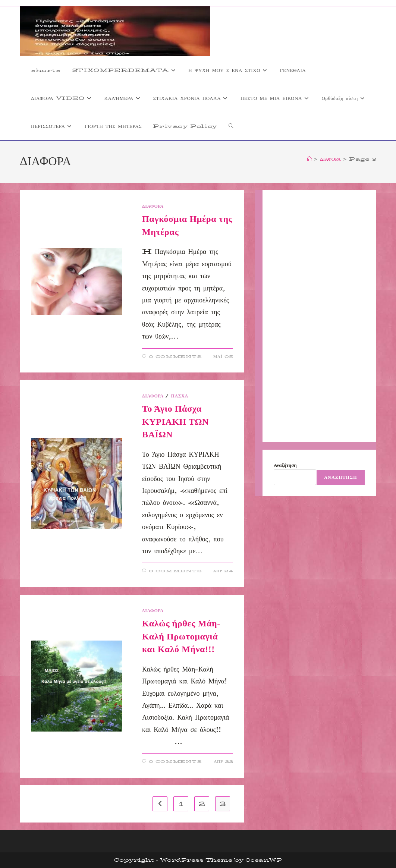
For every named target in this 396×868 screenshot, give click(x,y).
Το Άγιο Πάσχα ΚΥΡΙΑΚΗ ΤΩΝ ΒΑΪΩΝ (175, 422)
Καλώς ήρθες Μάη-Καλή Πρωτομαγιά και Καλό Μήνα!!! (181, 636)
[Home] (309, 159)
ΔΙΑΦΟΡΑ (153, 206)
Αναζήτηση (285, 465)
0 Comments (175, 357)
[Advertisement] (319, 316)
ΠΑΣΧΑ (180, 396)
